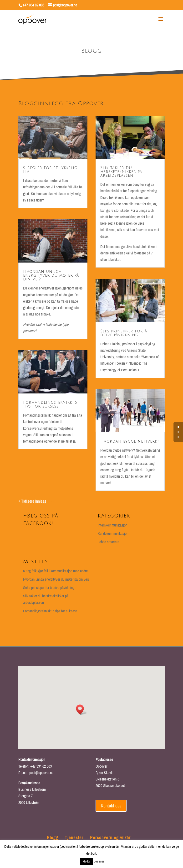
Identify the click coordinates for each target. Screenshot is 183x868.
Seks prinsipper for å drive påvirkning (124, 333)
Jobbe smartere (108, 542)
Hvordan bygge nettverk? (130, 441)
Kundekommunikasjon (113, 533)
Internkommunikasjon (112, 525)
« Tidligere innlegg (32, 501)
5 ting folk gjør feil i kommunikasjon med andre (55, 571)
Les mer (99, 861)
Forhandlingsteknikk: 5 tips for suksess (50, 404)
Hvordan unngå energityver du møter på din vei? (51, 275)
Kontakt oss (111, 806)
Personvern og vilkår (110, 838)
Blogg (53, 838)
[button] (81, 710)
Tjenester (74, 838)
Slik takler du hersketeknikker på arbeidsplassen (121, 172)
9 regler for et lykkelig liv (50, 170)
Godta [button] (87, 861)
